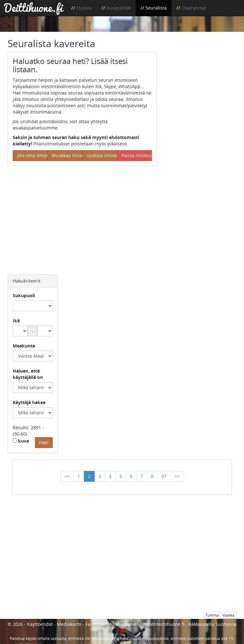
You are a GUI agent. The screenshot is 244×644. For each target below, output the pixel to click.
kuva (21, 441)
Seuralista (156, 8)
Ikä (16, 321)
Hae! (44, 442)
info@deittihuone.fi (164, 624)
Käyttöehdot (40, 624)
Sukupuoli (24, 295)
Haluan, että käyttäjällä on (28, 374)
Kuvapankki (119, 8)
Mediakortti (69, 624)
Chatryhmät (194, 8)
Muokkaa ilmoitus (67, 155)
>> (177, 476)
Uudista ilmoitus (102, 155)
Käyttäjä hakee (29, 402)
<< (67, 476)
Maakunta (24, 346)
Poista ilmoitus (137, 155)
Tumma (212, 615)
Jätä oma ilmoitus (32, 155)
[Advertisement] (201, 84)
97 (164, 476)
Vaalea (228, 615)
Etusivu (84, 8)
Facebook (95, 624)
